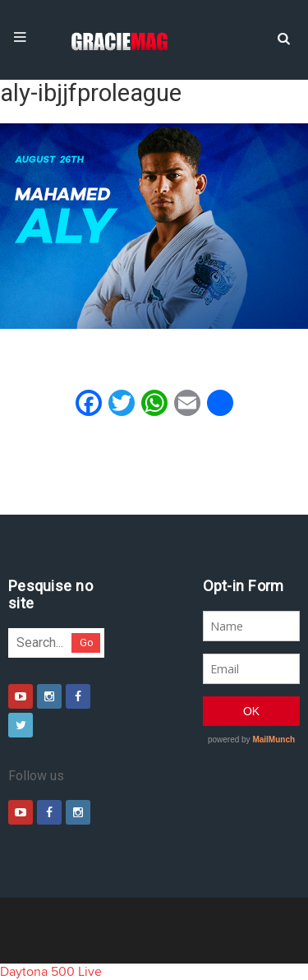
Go (87, 643)
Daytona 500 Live (51, 972)
